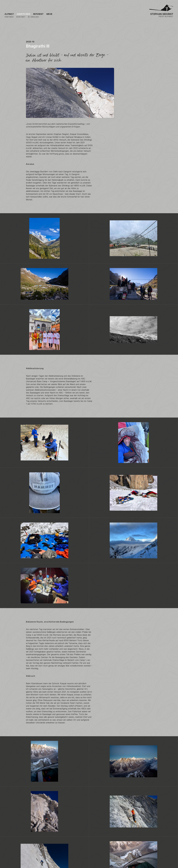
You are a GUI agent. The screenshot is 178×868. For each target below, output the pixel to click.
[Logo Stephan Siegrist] (161, 9)
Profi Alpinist (166, 16)
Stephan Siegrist (162, 14)
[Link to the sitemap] (49, 14)
